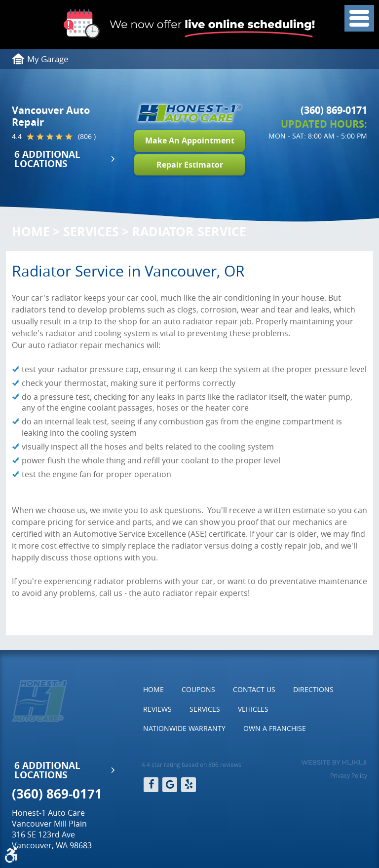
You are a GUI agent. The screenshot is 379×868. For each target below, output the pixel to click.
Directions (313, 689)
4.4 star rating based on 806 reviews (191, 764)
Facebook (151, 785)
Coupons (198, 689)
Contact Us (254, 689)
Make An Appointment (190, 140)
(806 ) (87, 137)
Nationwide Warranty (184, 728)
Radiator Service (189, 231)
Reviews (157, 709)
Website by (334, 763)
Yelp (189, 785)
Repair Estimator (190, 165)
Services (91, 231)
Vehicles (253, 709)
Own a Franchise (275, 728)
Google (170, 785)
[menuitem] (153, 690)
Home (31, 231)
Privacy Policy (349, 775)
